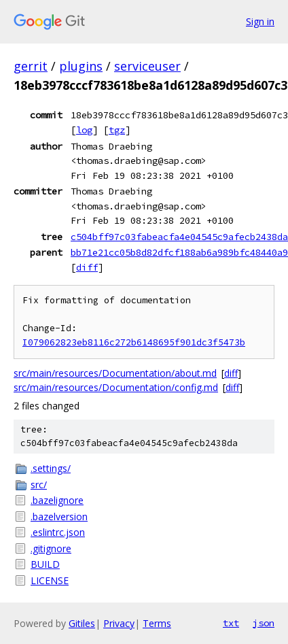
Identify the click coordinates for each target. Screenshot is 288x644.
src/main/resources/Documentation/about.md (115, 373)
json (264, 623)
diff (87, 267)
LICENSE (50, 580)
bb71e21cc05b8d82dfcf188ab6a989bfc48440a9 (179, 252)
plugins (81, 66)
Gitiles (82, 623)
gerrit (31, 66)
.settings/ (51, 468)
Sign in (260, 21)
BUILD (45, 564)
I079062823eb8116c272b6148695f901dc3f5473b (134, 342)
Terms (157, 623)
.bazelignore (57, 500)
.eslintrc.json (58, 532)
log (84, 130)
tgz (117, 130)
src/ (39, 485)
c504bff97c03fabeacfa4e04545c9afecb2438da (179, 237)
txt (231, 623)
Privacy (119, 623)
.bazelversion (59, 516)
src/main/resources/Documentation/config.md (116, 387)
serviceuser (147, 66)
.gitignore (51, 548)
